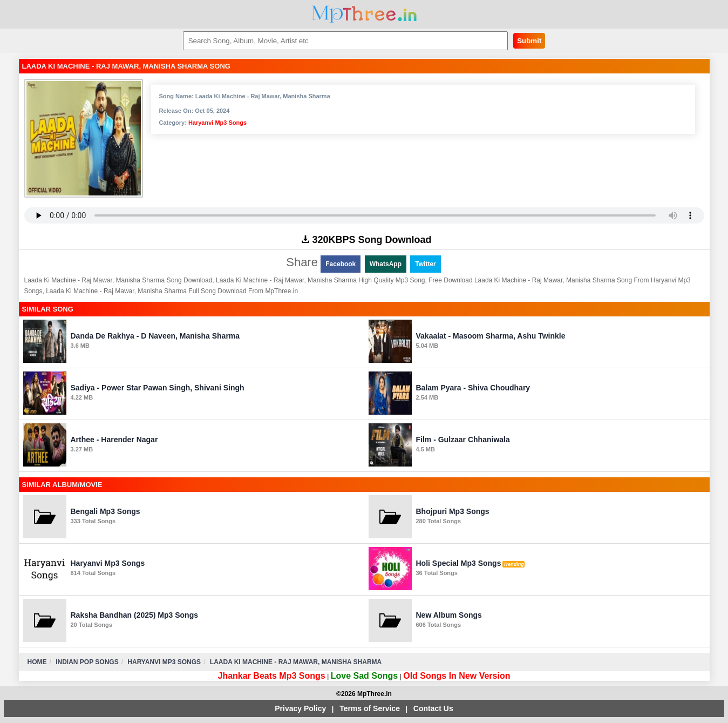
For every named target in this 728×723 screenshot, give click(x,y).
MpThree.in (364, 14)
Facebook (341, 264)
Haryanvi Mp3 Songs (217, 123)
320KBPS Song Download (366, 240)
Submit (529, 41)
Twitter (425, 264)
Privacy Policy (300, 708)
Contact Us (433, 708)
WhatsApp (386, 264)
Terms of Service (370, 708)
